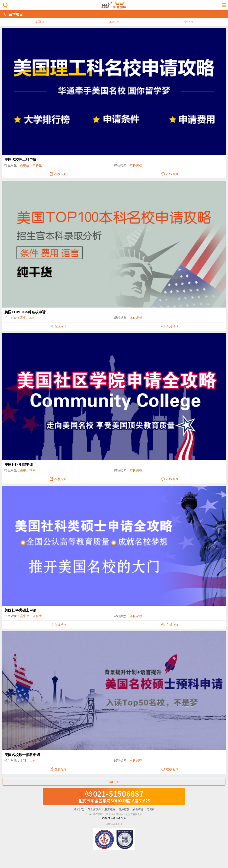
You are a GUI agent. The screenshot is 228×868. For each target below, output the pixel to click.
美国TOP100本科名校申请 (25, 312)
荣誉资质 (110, 809)
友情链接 (124, 809)
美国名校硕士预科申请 (22, 755)
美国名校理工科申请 (20, 160)
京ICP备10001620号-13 (114, 818)
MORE (114, 782)
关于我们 (79, 809)
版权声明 (138, 809)
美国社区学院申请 (19, 465)
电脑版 (151, 809)
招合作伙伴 (94, 809)
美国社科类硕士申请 (20, 610)
